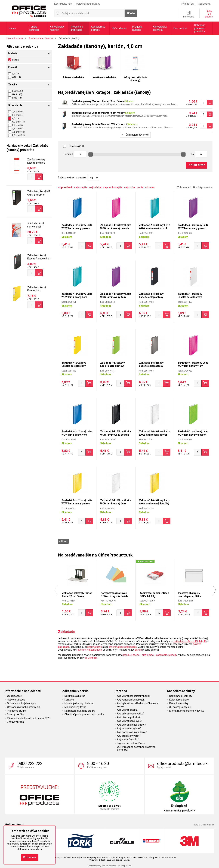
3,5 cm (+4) (16, 115)
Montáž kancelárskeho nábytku (187, 711)
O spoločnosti (15, 696)
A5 (205, 641)
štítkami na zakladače (90, 650)
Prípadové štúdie (16, 711)
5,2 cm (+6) (16, 125)
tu (41, 849)
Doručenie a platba (75, 696)
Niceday (173, 655)
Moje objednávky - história (79, 703)
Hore (63, 541)
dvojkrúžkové (95, 647)
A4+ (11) (16, 77)
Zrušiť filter (197, 165)
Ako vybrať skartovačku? (131, 714)
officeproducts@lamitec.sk (182, 764)
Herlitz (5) (17, 94)
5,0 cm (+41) (16, 122)
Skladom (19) (74, 146)
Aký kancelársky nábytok (131, 700)
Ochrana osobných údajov (21, 703)
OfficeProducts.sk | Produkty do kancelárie (29, 10)
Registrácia (204, 4)
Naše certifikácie (16, 700)
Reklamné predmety (181, 696)
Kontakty (69, 700)
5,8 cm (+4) (16, 128)
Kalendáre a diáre (179, 700)
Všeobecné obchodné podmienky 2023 (29, 718)
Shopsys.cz (126, 866)
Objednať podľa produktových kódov (84, 714)
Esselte (135, 655)
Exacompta (161, 655)
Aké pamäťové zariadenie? (132, 732)
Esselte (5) (18, 91)
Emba (150, 655)
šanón (138, 650)
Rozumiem (30, 857)
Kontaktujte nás (63, 4)
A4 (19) (16, 74)
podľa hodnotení (146, 187)
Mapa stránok (207, 825)
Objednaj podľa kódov (88, 4)
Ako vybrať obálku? (128, 710)
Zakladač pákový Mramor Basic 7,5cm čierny (98, 101)
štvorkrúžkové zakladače (123, 647)
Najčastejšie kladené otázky (80, 711)
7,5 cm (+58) (16, 132)
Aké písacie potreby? (129, 717)
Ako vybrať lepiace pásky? (131, 725)
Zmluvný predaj (16, 722)
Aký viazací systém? (128, 740)
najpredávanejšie (113, 187)
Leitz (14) (17, 98)
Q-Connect (91, 658)
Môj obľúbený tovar (75, 707)
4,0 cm (14, 118)
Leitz (143, 655)
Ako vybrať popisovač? (129, 721)
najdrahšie (95, 187)
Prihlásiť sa (188, 4)
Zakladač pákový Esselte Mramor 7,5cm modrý (99, 124)
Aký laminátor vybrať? (129, 728)
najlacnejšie (81, 187)
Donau (127, 655)
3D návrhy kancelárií (180, 707)
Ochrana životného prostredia (24, 707)
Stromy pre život (16, 714)
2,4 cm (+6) (16, 112)
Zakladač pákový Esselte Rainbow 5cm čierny (39, 259)
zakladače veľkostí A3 (186, 641)
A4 (200, 641)
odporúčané (65, 187)
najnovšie (129, 187)
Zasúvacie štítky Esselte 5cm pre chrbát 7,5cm (36, 163)
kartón (13, 60)
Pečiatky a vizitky (179, 703)
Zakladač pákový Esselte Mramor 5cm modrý (98, 113)
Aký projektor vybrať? (129, 736)
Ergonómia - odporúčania (131, 743)
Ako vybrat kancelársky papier (134, 696)
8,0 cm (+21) (16, 135)
